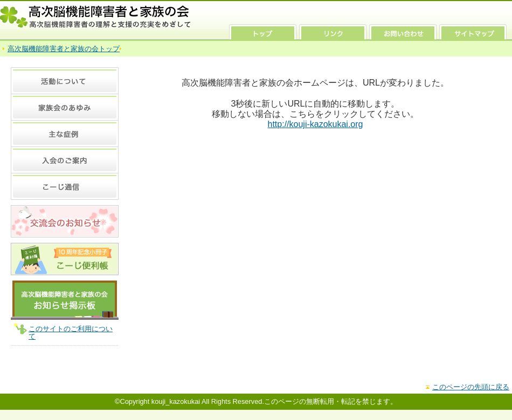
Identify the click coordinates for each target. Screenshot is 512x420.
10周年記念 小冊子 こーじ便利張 (65, 259)
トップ (263, 32)
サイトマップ (473, 32)
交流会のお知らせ (65, 221)
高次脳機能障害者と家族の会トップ (64, 49)
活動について (65, 80)
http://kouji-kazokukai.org (316, 124)
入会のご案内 (65, 160)
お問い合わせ (403, 32)
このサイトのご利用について (71, 332)
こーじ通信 (65, 186)
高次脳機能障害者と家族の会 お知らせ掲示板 (65, 300)
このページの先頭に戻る (471, 387)
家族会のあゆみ (65, 107)
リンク (333, 32)
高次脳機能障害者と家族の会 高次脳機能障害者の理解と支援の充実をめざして (96, 17)
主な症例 (65, 133)
